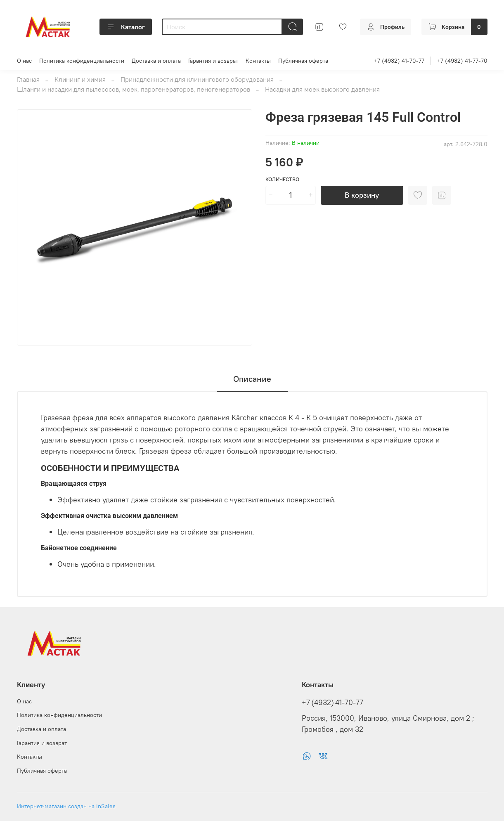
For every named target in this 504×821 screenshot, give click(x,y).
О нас (24, 61)
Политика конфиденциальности (82, 61)
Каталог (126, 27)
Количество (282, 179)
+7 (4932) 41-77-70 (462, 61)
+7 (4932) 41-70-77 (399, 61)
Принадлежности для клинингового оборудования (197, 79)
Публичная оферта (303, 61)
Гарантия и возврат (213, 61)
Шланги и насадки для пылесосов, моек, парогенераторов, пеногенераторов (134, 89)
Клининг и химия (80, 79)
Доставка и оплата (156, 61)
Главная (28, 79)
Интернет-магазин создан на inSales (66, 806)
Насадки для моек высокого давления (322, 89)
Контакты (258, 61)
